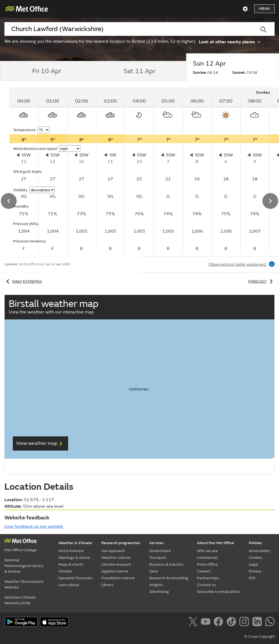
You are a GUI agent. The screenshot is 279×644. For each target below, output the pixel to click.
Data (154, 571)
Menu (264, 9)
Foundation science (118, 578)
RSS (252, 578)
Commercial (207, 558)
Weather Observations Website (24, 584)
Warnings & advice (74, 558)
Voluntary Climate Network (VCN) (20, 600)
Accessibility (260, 551)
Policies (255, 543)
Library (107, 585)
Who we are (207, 551)
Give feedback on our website (34, 526)
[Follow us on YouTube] (207, 623)
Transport (158, 558)
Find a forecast (71, 551)
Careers (204, 571)
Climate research (116, 564)
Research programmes (121, 543)
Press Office (207, 564)
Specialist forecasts (75, 578)
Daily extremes (23, 281)
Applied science (115, 571)
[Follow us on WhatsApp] (270, 623)
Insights (156, 585)
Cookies (256, 558)
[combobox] (128, 29)
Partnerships (208, 578)
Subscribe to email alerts (219, 592)
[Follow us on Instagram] (245, 623)
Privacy (255, 571)
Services (157, 543)
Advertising (159, 592)
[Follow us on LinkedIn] (258, 623)
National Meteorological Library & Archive (24, 566)
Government (160, 551)
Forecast (261, 281)
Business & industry (166, 564)
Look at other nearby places (230, 41)
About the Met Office (216, 543)
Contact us (207, 585)
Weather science (116, 558)
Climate (65, 571)
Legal (254, 564)
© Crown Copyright (260, 637)
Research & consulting (169, 578)
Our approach (113, 551)
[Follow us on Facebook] (219, 623)
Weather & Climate (75, 543)
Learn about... (70, 585)
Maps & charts (71, 564)
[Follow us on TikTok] (232, 623)
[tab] (46, 71)
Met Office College (21, 550)
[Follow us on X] (194, 623)
